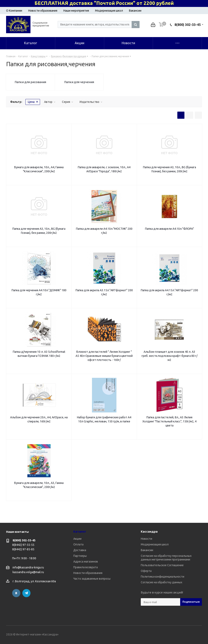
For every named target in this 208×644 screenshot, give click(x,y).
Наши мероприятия (76, 11)
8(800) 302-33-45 (188, 25)
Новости (146, 539)
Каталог (80, 531)
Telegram (26, 593)
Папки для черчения (79, 82)
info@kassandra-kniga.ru (28, 567)
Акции (77, 539)
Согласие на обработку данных (161, 582)
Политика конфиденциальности (162, 577)
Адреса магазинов (86, 562)
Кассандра (149, 531)
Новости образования (43, 11)
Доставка (80, 550)
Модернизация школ (109, 11)
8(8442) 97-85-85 (23, 549)
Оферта (146, 571)
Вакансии (135, 11)
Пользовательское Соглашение (162, 565)
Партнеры (80, 556)
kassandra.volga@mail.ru (28, 572)
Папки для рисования (30, 82)
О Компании (14, 11)
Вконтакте (16, 593)
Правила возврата (86, 567)
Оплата (78, 544)
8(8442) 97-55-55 (23, 545)
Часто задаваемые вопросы (92, 579)
